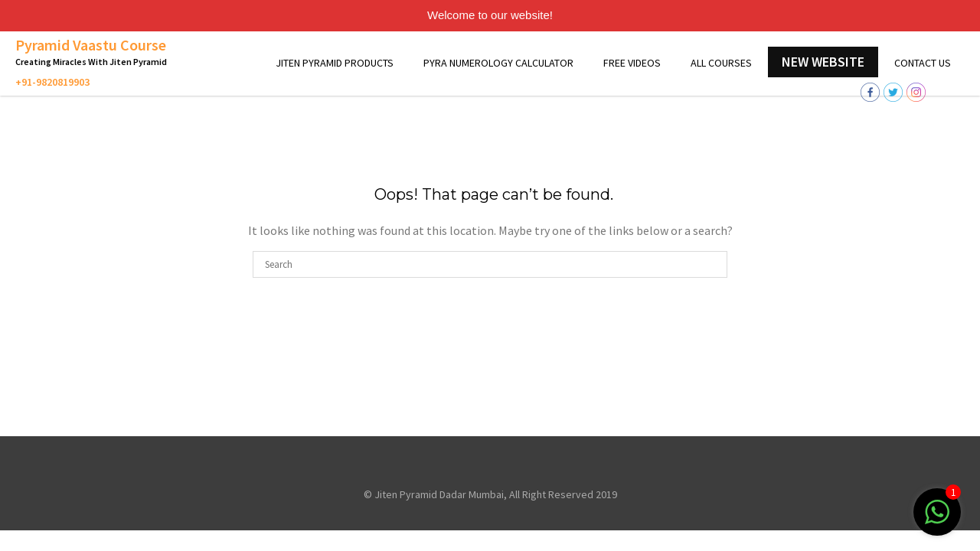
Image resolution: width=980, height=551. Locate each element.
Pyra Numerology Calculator (498, 63)
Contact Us (923, 63)
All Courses (721, 63)
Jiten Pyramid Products (335, 63)
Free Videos (632, 63)
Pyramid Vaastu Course (91, 45)
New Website (823, 62)
